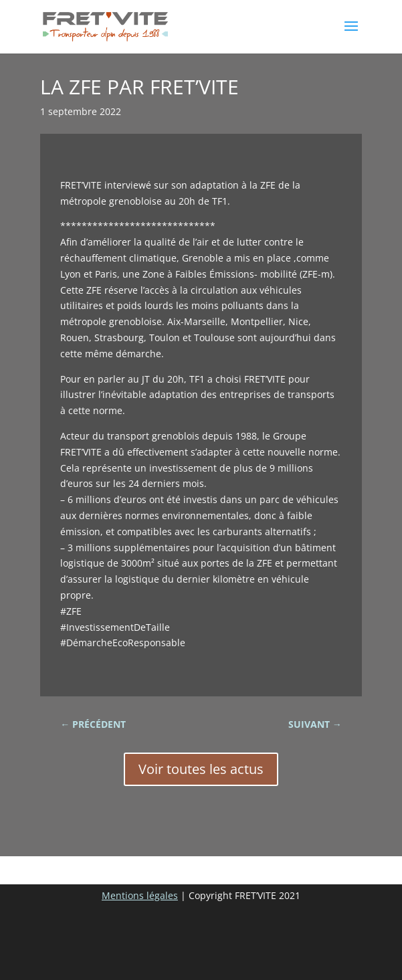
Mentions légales (140, 895)
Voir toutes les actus (201, 769)
